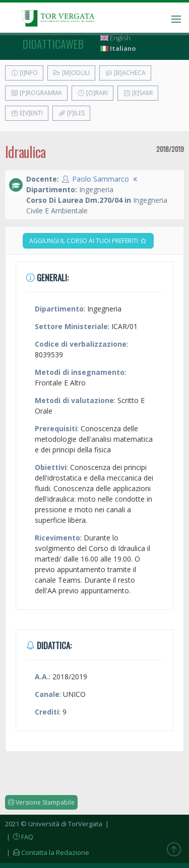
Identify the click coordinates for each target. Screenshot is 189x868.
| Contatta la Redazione (47, 852)
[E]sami (138, 93)
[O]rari (92, 93)
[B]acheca (125, 73)
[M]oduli (71, 73)
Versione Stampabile (41, 802)
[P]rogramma (36, 93)
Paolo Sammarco (101, 179)
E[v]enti (27, 113)
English (115, 38)
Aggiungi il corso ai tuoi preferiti (88, 241)
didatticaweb (53, 44)
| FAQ (19, 837)
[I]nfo (24, 73)
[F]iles (71, 113)
